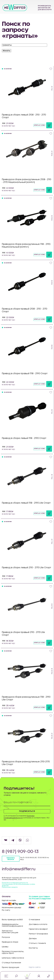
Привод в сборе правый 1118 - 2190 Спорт (25, 374)
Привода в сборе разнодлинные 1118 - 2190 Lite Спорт (26, 698)
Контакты (33, 948)
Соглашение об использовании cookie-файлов (19, 885)
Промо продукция (10, 967)
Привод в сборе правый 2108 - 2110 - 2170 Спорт (25, 310)
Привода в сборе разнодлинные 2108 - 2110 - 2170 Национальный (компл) (27, 181)
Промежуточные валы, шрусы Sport (13, 952)
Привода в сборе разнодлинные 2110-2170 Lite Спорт (26, 763)
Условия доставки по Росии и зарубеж (40, 898)
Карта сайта (35, 967)
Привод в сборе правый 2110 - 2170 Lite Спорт (23, 634)
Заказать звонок (11, 859)
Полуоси (6, 937)
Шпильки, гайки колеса (13, 958)
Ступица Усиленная (11, 963)
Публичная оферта (10, 887)
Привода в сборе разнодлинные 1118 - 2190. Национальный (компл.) (26, 245)
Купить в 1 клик (39, 125)
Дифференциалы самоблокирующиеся (12, 925)
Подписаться (27, 811)
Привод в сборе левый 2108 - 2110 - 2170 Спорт (24, 116)
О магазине (34, 920)
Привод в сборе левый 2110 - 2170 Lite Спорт (27, 568)
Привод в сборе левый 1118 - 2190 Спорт (24, 438)
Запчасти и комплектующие (10, 932)
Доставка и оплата (38, 924)
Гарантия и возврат (38, 929)
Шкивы (5, 947)
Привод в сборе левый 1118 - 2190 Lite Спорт (26, 503)
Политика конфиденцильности (15, 883)
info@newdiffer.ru (19, 869)
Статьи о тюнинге (37, 943)
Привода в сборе (10, 942)
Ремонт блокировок (38, 934)
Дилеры (33, 939)
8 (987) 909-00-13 (20, 852)
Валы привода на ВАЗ (12, 920)
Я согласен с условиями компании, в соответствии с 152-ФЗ (27, 818)
